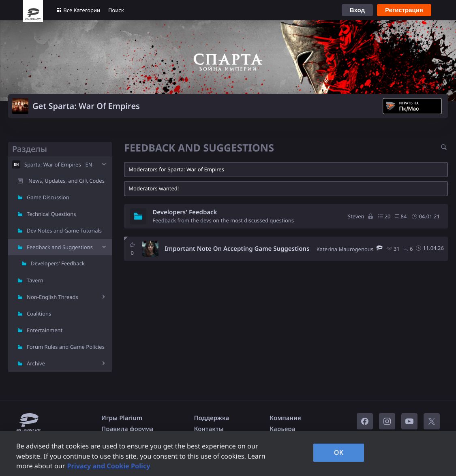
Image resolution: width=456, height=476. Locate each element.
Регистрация (404, 10)
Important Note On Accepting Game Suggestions (237, 249)
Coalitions (39, 314)
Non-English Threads (52, 297)
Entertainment (45, 330)
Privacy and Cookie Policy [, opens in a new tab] (108, 466)
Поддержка (212, 418)
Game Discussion (48, 197)
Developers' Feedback (58, 263)
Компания (285, 418)
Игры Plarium (122, 418)
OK (339, 453)
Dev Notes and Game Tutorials (64, 231)
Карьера (282, 429)
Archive (36, 363)
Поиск (116, 10)
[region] (228, 454)
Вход (357, 10)
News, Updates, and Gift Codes (66, 181)
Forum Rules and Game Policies (66, 347)
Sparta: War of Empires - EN (58, 164)
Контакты (209, 429)
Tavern (35, 280)
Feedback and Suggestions (60, 247)
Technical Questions (51, 214)
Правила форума (127, 429)
